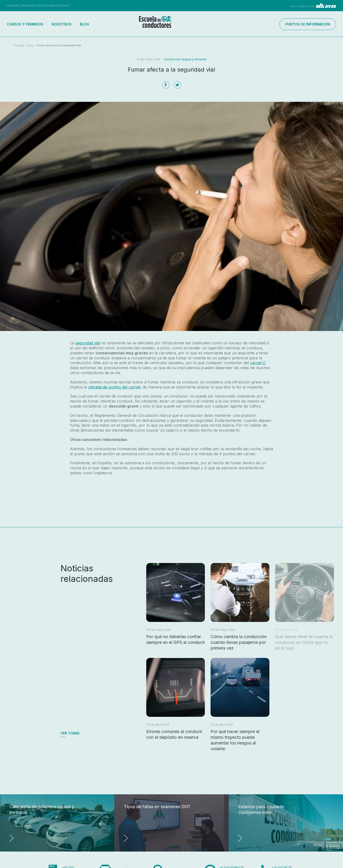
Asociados (29, 5)
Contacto (64, 5)
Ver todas (70, 733)
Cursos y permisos (25, 24)
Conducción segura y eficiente (185, 59)
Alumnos (13, 5)
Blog (84, 24)
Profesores (47, 5)
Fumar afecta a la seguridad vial (59, 45)
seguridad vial (88, 343)
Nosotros (62, 24)
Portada (19, 45)
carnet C (258, 363)
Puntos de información (308, 24)
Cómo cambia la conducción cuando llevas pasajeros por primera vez (239, 642)
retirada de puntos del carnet (114, 387)
